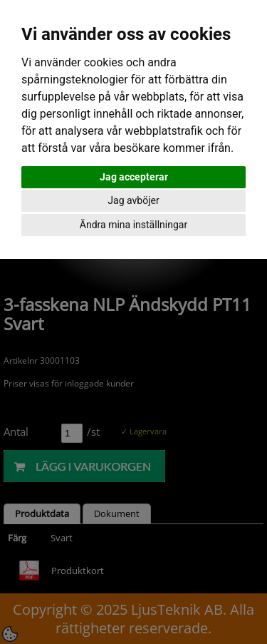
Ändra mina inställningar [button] (133, 225)
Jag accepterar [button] (134, 177)
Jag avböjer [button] (133, 200)
